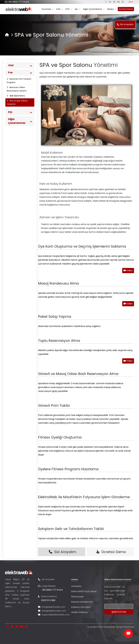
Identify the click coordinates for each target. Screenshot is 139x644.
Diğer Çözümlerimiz (94, 9)
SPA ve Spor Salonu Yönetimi (17, 102)
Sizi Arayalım (125, 24)
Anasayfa (76, 586)
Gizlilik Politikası (79, 612)
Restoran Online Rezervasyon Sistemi (17, 89)
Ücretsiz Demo (126, 9)
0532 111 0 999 (48, 600)
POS (69, 9)
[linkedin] (123, 2)
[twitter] (110, 2)
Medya (112, 9)
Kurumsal (48, 9)
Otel (60, 9)
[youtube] (118, 2)
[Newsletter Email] (119, 606)
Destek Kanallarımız (82, 602)
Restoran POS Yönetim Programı (19, 81)
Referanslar (77, 597)
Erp (78, 9)
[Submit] (119, 612)
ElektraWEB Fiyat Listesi (84, 591)
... (12, 606)
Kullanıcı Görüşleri (81, 607)
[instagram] (106, 2)
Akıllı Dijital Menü (17, 96)
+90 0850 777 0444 (18, 2)
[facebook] (114, 2)
